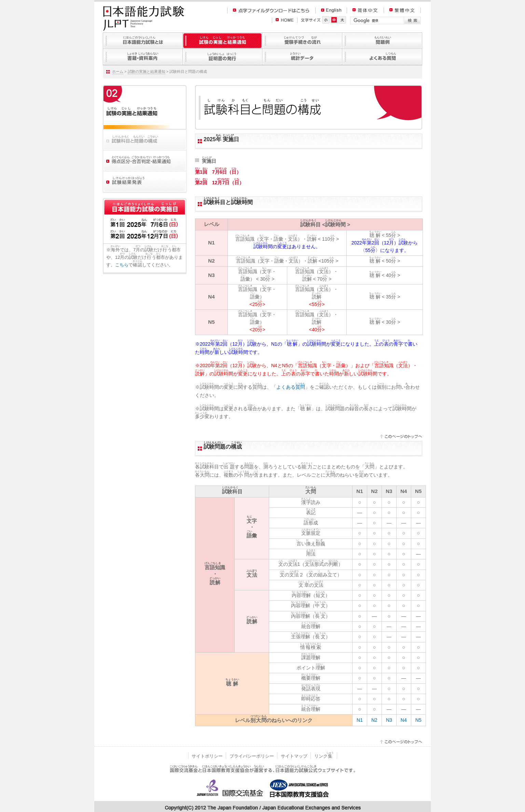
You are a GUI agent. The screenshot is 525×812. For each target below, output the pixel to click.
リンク (324, 756)
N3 (389, 720)
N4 (404, 720)
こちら (122, 265)
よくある (291, 387)
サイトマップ (294, 756)
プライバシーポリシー (252, 756)
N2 (374, 720)
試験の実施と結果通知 (147, 71)
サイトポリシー (207, 756)
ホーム (118, 71)
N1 (360, 720)
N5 (418, 720)
